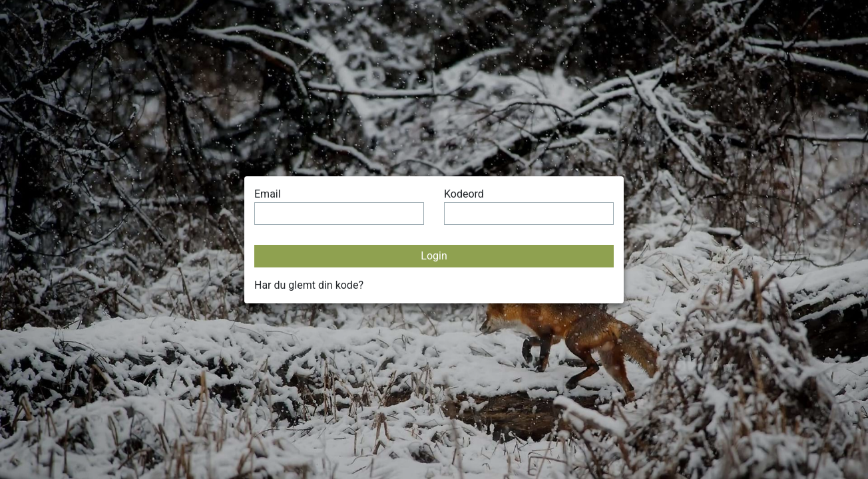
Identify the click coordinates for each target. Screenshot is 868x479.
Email (268, 194)
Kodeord (464, 194)
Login (434, 256)
